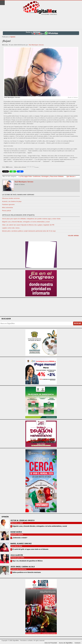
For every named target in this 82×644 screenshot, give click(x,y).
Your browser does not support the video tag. (41, 307)
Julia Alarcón (17, 555)
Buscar (78, 323)
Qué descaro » (71, 177)
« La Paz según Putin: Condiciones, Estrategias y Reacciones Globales (41, 177)
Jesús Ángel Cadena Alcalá (23, 567)
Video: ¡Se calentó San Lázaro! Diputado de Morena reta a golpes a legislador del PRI (28, 225)
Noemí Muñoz (16, 532)
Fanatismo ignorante (8, 205)
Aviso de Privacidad (51, 643)
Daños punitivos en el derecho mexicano (26, 572)
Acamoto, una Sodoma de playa (12, 202)
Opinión (13, 37)
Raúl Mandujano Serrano (36, 45)
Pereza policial (6, 211)
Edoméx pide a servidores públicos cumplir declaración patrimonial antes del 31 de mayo (29, 231)
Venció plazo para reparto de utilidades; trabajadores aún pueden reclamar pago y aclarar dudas (31, 219)
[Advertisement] (41, 22)
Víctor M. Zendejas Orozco (22, 521)
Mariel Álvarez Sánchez (21, 544)
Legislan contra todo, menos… (11, 228)
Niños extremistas (7, 208)
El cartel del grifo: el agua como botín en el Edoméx (30, 549)
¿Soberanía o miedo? (20, 538)
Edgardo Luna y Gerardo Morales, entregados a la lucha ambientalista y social (26, 222)
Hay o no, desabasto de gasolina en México (27, 561)
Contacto (78, 643)
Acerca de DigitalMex (66, 643)
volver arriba (73, 236)
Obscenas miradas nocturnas (11, 198)
